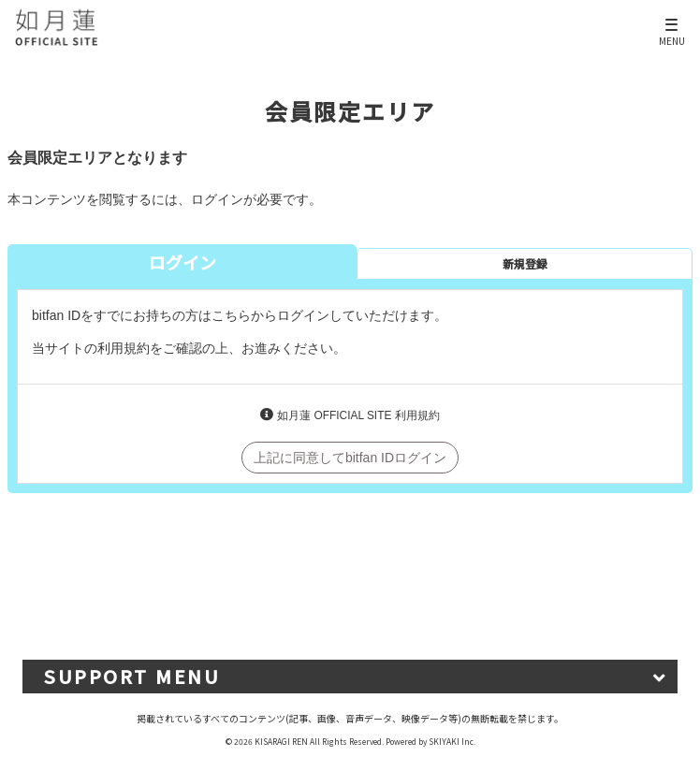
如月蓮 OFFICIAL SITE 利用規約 (358, 415)
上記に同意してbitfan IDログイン (350, 458)
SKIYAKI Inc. (452, 741)
